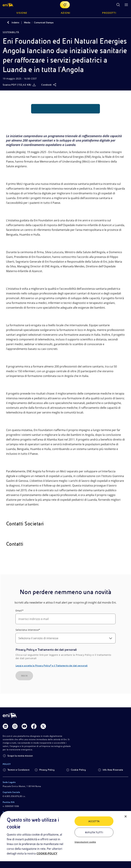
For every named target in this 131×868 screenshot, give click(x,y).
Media (27, 22)
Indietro (15, 22)
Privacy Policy (47, 770)
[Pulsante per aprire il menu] (126, 5)
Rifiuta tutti (94, 832)
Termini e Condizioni (19, 770)
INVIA (24, 676)
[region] (65, 840)
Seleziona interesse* (28, 630)
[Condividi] (49, 85)
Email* (20, 611)
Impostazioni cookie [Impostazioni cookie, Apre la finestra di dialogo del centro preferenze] (85, 842)
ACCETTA (94, 821)
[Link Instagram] (15, 726)
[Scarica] (19, 85)
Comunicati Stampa (44, 22)
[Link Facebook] (34, 726)
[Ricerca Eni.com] (118, 5)
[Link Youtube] (24, 726)
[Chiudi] (126, 816)
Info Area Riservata (113, 770)
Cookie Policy (78, 770)
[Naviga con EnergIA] (65, 5)
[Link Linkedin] (5, 726)
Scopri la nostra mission (20, 756)
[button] (8, 5)
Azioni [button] (65, 13)
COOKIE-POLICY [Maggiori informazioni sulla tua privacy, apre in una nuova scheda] (47, 853)
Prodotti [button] (109, 13)
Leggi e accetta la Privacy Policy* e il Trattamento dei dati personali (52, 666)
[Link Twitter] (43, 726)
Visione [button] (22, 13)
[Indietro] (8, 22)
